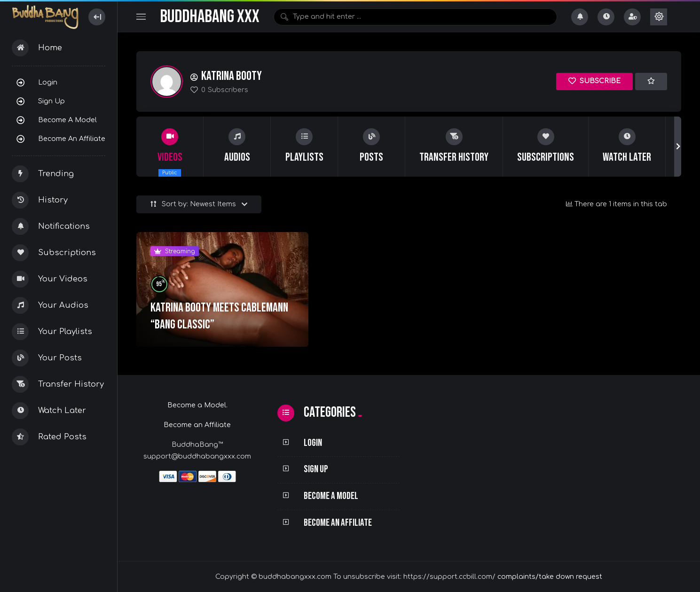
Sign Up (51, 101)
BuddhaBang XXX (210, 17)
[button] (678, 147)
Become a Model (67, 120)
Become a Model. (197, 405)
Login (48, 82)
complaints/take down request (550, 577)
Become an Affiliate (72, 139)
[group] (170, 147)
